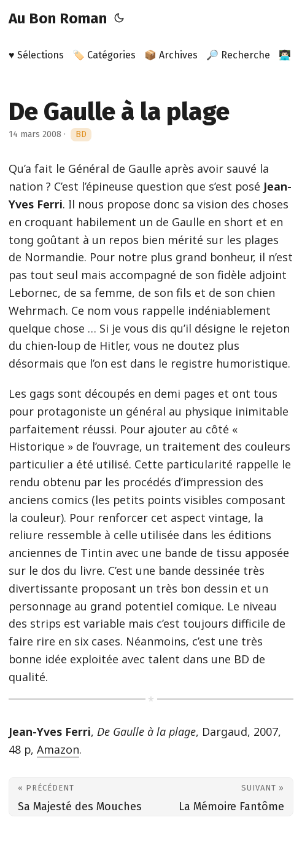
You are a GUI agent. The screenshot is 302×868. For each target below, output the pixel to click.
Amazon (58, 749)
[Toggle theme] (119, 18)
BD (81, 134)
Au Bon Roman (58, 18)
